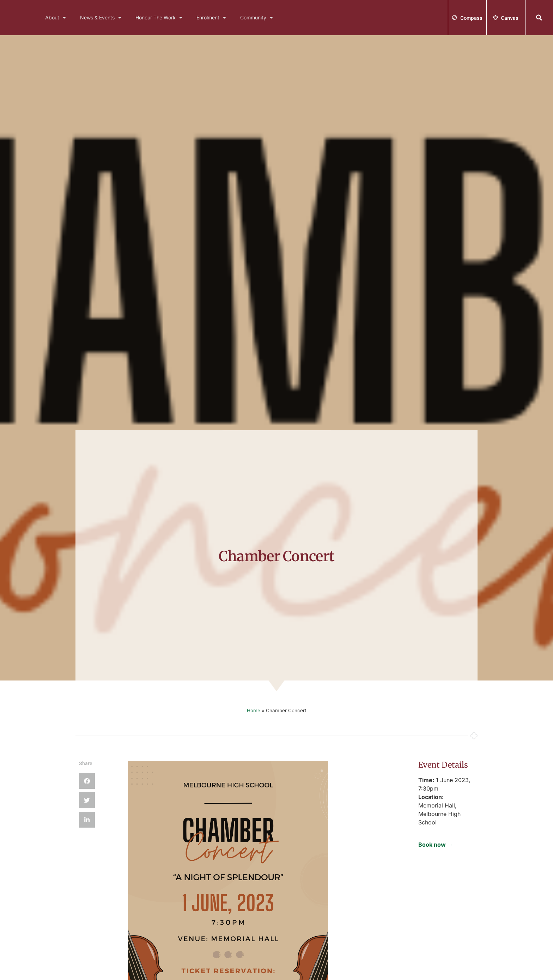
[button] (539, 18)
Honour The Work (159, 18)
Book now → (436, 845)
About (56, 18)
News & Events (101, 18)
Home (254, 710)
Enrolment (211, 18)
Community (257, 18)
